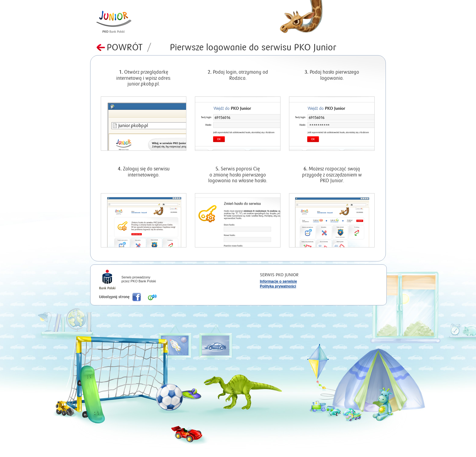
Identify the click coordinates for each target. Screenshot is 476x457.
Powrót (129, 47)
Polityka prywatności (278, 286)
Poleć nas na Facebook (137, 297)
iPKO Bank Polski (107, 280)
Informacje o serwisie (278, 281)
